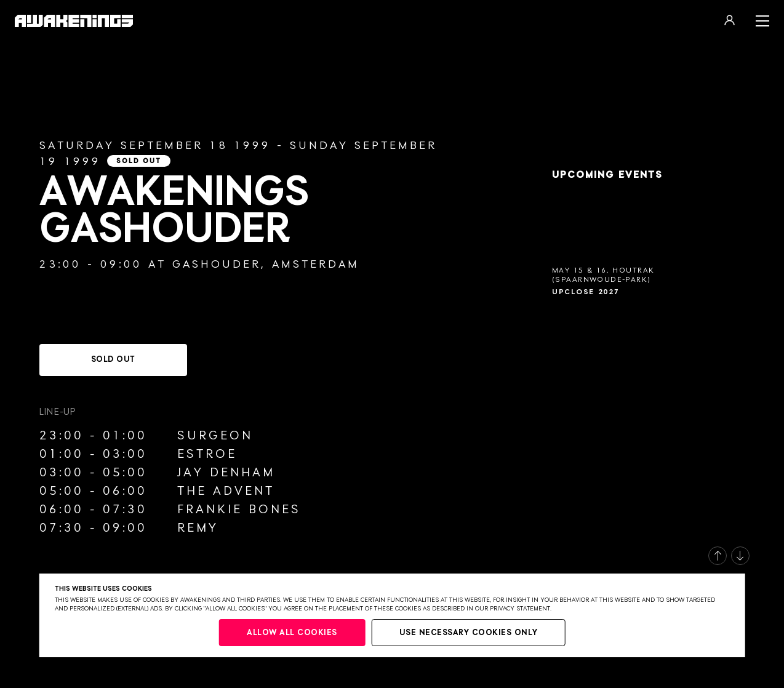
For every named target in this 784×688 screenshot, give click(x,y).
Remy (198, 528)
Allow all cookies (292, 633)
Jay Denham (226, 473)
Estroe (207, 454)
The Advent (226, 491)
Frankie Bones (239, 510)
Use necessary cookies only (469, 633)
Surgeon (215, 436)
